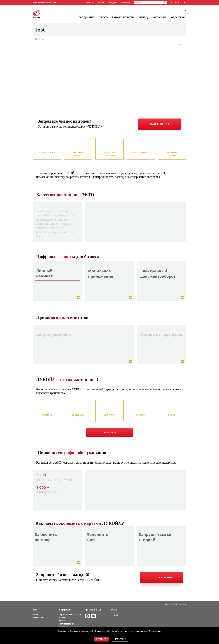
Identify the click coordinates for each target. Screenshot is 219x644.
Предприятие (86, 17)
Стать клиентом (160, 124)
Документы (38, 618)
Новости (103, 17)
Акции (36, 615)
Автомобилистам (123, 17)
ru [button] (185, 2)
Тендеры (113, 2)
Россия (175, 2)
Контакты (63, 621)
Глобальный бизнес (45, 3)
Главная (89, 2)
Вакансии (126, 2)
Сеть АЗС (101, 2)
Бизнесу (143, 17)
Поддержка (177, 17)
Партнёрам (159, 17)
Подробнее (110, 433)
